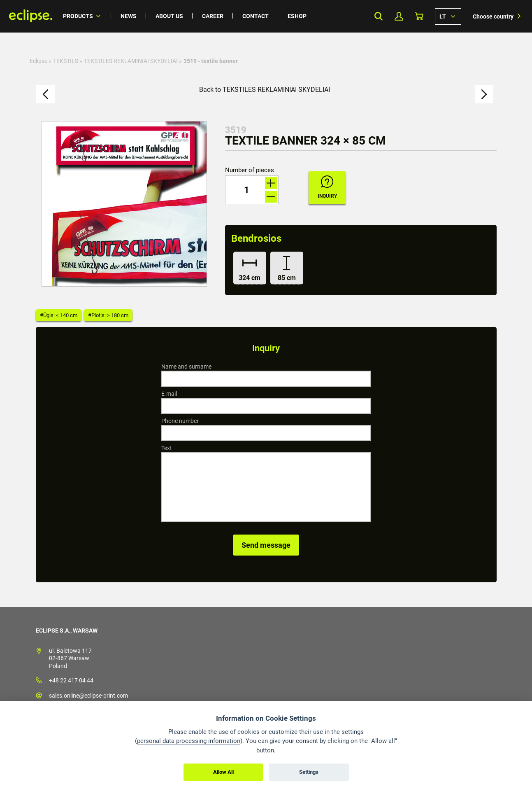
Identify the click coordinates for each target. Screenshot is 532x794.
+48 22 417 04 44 (71, 680)
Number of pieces (250, 170)
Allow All (223, 772)
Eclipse (38, 61)
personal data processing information (189, 741)
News (129, 16)
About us (169, 16)
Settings (309, 772)
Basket (419, 16)
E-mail (169, 394)
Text (167, 448)
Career (213, 16)
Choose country (493, 16)
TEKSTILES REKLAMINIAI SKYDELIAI (131, 61)
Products (78, 16)
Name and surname (186, 367)
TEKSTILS (66, 61)
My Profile (399, 16)
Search (379, 16)
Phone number (180, 421)
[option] (124, 204)
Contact (256, 16)
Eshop (297, 16)
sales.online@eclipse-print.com (88, 696)
